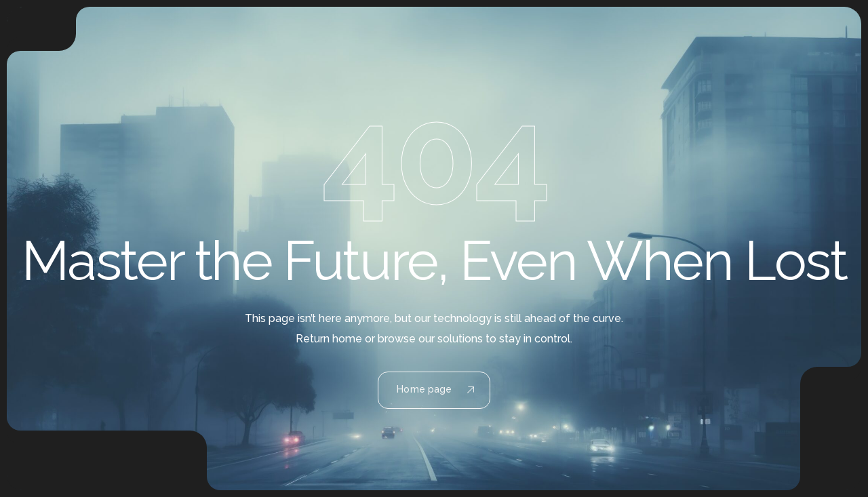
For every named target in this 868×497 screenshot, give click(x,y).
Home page (435, 389)
